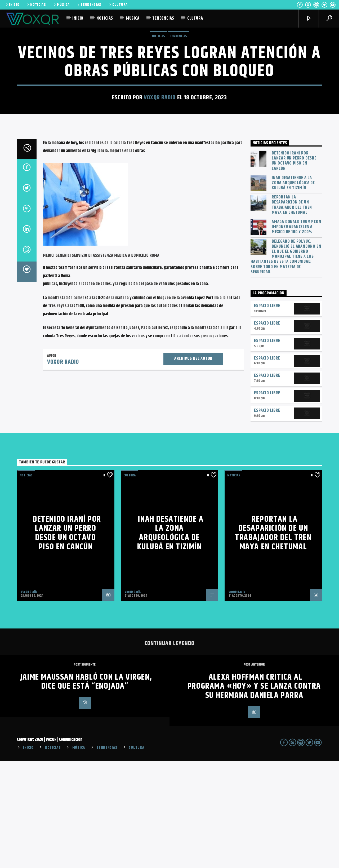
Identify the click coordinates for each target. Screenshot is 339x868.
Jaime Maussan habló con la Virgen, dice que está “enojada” (86, 789)
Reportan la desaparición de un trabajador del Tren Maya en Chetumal (292, 312)
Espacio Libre (267, 413)
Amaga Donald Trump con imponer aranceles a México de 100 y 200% (296, 334)
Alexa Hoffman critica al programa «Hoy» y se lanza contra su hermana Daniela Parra (254, 793)
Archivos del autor (193, 466)
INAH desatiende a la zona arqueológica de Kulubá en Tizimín (293, 290)
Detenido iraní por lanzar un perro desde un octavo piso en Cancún (294, 268)
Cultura (130, 582)
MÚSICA (61, 5)
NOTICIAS (36, 5)
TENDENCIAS (89, 5)
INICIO (12, 5)
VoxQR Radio (160, 151)
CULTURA (118, 5)
